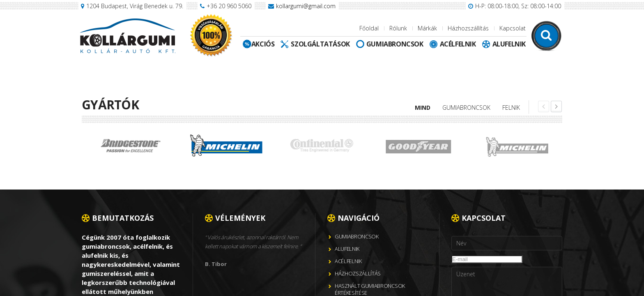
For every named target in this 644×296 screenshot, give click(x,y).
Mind (423, 108)
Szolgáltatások (320, 44)
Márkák (427, 28)
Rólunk (398, 28)
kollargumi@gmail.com (306, 6)
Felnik (511, 108)
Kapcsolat (513, 28)
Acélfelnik (458, 44)
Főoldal (369, 28)
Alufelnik (509, 44)
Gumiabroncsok (395, 44)
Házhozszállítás (468, 28)
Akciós (263, 44)
